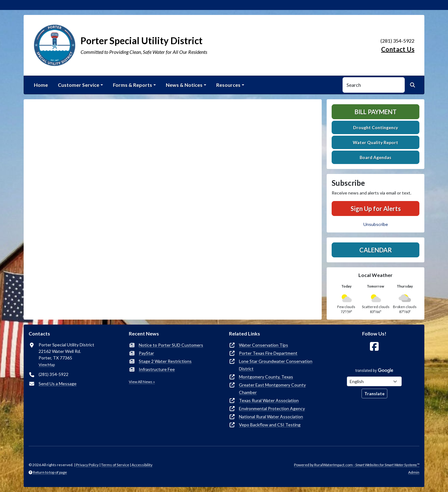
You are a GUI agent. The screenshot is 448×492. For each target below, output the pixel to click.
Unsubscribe (376, 224)
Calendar (376, 250)
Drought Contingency (376, 127)
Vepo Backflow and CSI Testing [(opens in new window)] (270, 425)
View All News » (142, 382)
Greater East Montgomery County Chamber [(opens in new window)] (272, 389)
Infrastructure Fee (157, 369)
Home (41, 85)
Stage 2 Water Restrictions (165, 361)
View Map (47, 365)
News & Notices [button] (184, 85)
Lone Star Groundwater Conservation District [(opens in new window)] (276, 365)
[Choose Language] (374, 381)
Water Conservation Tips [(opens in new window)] (264, 345)
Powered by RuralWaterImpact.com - (357, 465)
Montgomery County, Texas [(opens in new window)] (266, 377)
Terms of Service (115, 465)
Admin (414, 472)
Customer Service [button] (79, 85)
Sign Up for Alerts (376, 209)
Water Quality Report (376, 142)
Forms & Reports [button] (133, 85)
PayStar (146, 353)
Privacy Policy (87, 465)
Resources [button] (228, 85)
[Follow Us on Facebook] (374, 347)
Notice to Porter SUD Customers (171, 345)
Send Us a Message (58, 384)
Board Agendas (376, 157)
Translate (374, 394)
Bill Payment (376, 112)
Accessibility (142, 465)
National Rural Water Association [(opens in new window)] (271, 417)
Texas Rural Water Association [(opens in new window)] (269, 400)
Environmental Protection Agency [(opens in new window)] (272, 408)
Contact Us (398, 49)
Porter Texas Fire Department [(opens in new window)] (268, 353)
